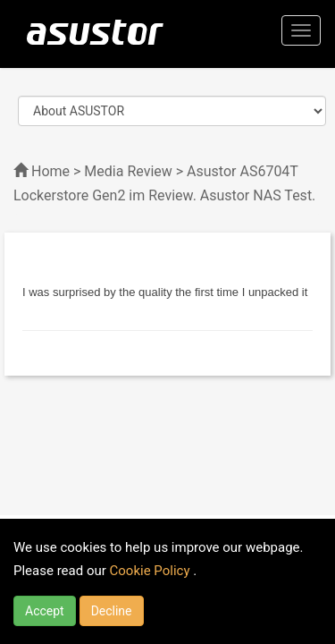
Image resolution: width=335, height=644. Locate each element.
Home (50, 171)
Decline (112, 611)
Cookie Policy (152, 571)
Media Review (128, 171)
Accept (45, 611)
